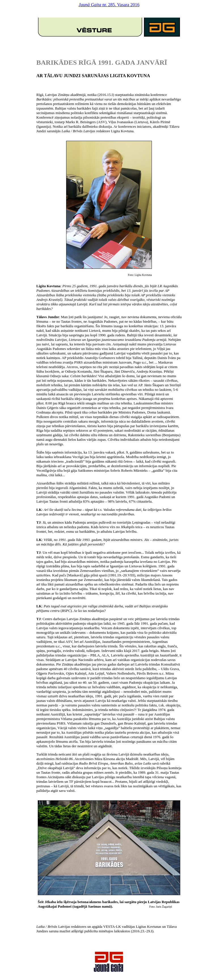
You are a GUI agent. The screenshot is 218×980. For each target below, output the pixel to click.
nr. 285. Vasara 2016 (109, 5)
